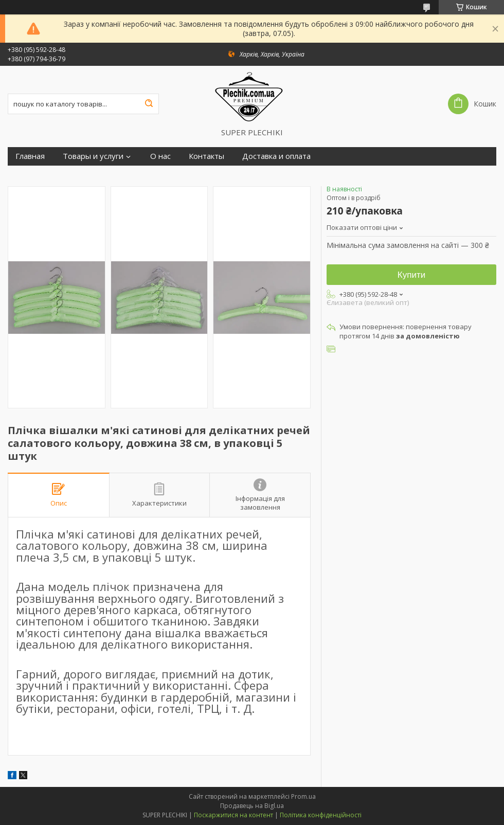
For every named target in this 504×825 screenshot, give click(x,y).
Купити (411, 275)
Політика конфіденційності (321, 815)
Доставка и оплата (276, 156)
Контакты (206, 156)
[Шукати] (149, 104)
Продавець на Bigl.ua (252, 806)
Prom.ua (303, 796)
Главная (30, 156)
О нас (160, 156)
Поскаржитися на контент (233, 815)
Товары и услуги (93, 156)
